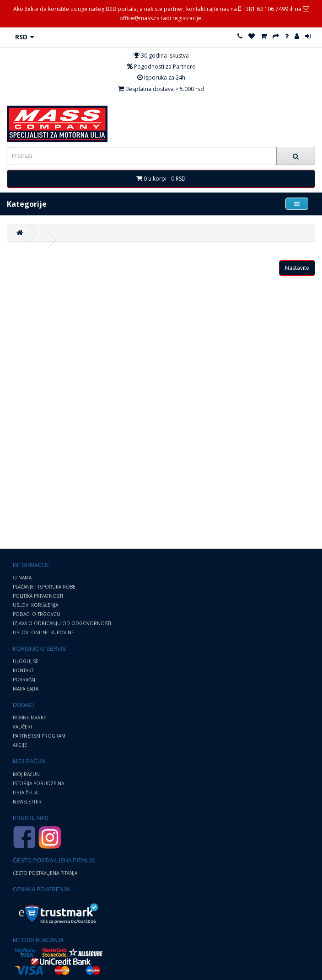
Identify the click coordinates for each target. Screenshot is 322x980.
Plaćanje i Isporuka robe (44, 587)
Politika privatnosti (38, 596)
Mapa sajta (26, 689)
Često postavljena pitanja (45, 873)
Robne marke (30, 718)
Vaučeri (22, 727)
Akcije (20, 745)
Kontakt (23, 670)
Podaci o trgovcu (37, 614)
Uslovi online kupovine (43, 632)
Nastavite (297, 268)
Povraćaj (24, 680)
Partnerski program (39, 736)
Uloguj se (26, 661)
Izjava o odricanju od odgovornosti (62, 623)
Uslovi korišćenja (35, 605)
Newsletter (27, 802)
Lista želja (25, 793)
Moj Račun (26, 774)
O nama (22, 578)
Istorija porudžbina (38, 783)
